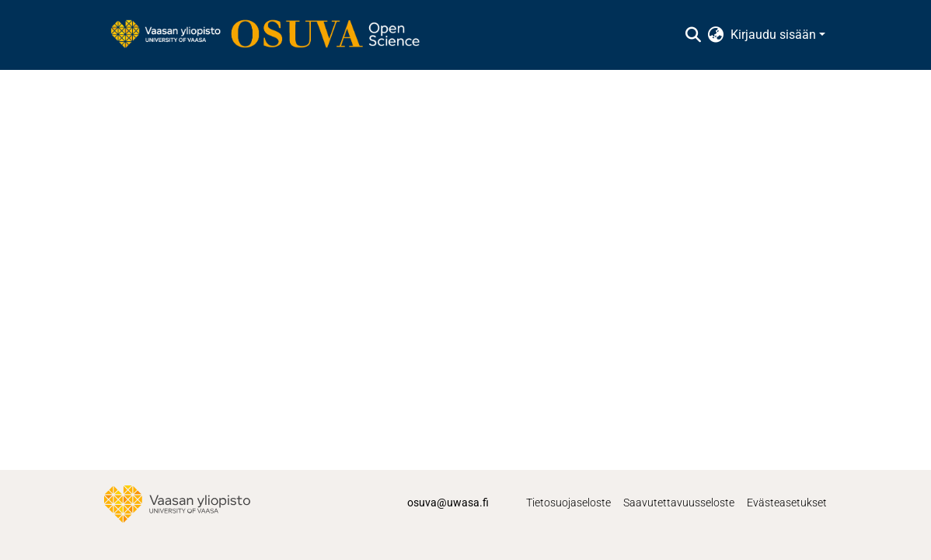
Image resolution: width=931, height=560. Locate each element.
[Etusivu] (273, 35)
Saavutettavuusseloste (679, 503)
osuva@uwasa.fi (448, 503)
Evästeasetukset (787, 503)
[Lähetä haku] (694, 35)
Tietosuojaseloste (568, 503)
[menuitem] (716, 35)
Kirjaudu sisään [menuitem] (773, 35)
